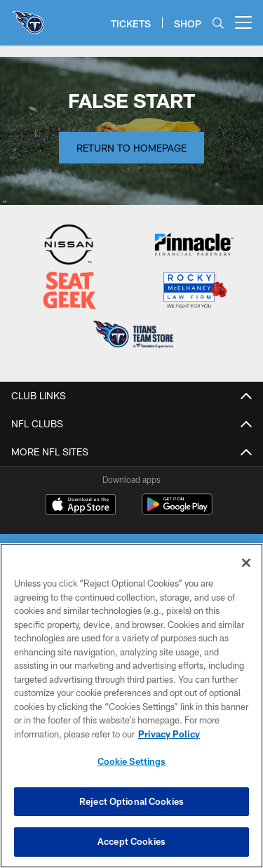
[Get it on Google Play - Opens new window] (177, 511)
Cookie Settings (132, 761)
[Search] (218, 23)
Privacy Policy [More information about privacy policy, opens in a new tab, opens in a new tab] (169, 734)
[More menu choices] (243, 22)
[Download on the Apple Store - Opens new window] (81, 506)
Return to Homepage (131, 148)
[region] (131, 706)
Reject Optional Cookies (131, 801)
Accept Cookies (131, 841)
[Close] (246, 563)
